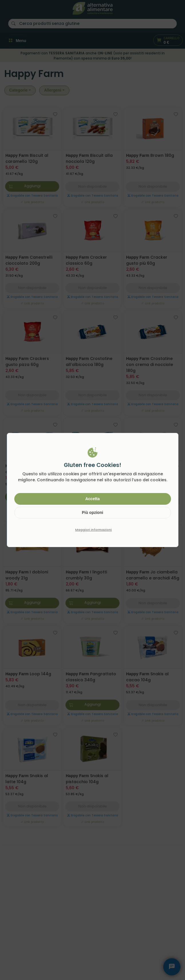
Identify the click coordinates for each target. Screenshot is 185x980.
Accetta (92, 499)
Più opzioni (92, 512)
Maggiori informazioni (94, 530)
